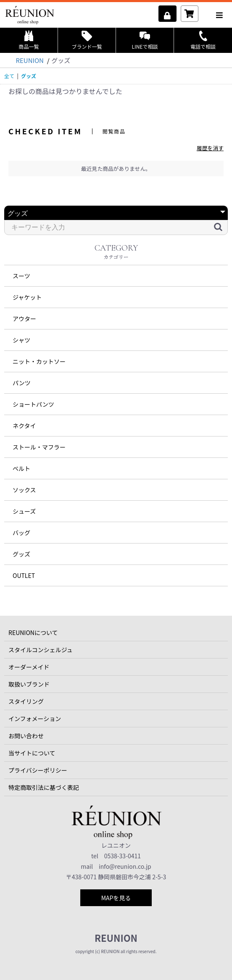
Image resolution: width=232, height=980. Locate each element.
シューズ (24, 511)
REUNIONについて (33, 632)
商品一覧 (29, 40)
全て (9, 76)
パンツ (22, 383)
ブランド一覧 (87, 40)
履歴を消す (210, 148)
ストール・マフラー (39, 447)
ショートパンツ (33, 404)
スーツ (21, 276)
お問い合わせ (26, 736)
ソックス (24, 490)
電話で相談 (203, 40)
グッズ (21, 554)
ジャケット (27, 297)
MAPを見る (116, 898)
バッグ (21, 533)
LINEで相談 (145, 40)
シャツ (21, 340)
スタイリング (26, 701)
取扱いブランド (29, 684)
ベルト (21, 468)
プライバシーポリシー (38, 770)
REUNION (116, 938)
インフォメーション (35, 719)
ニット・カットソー (39, 361)
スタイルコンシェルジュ (41, 650)
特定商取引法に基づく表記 (44, 787)
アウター (24, 319)
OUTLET (24, 575)
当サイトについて (32, 753)
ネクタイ (24, 426)
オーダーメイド (29, 667)
